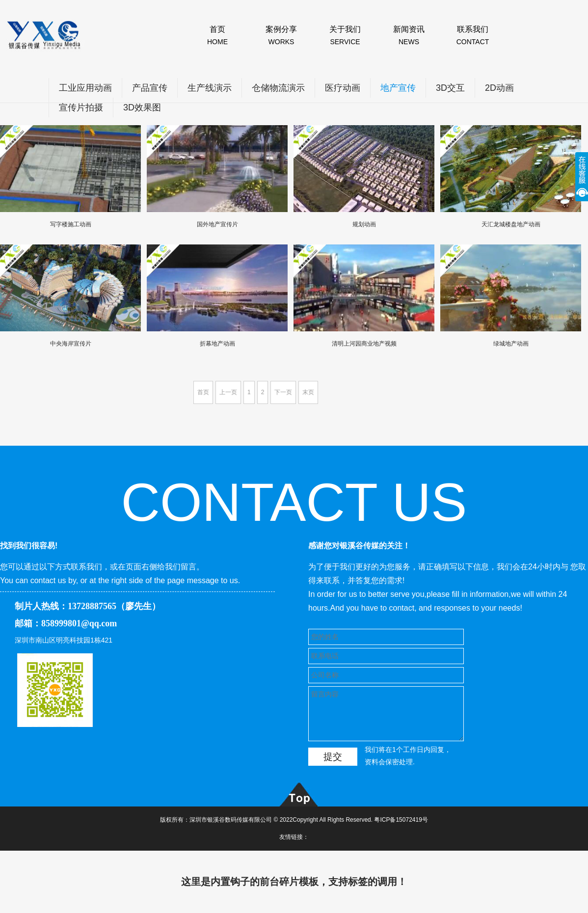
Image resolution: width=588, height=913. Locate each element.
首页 (203, 392)
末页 (308, 392)
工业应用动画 (85, 88)
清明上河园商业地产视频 (364, 344)
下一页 (283, 392)
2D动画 (499, 88)
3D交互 (450, 88)
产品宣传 (150, 88)
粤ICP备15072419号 (401, 820)
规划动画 (364, 224)
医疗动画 (343, 88)
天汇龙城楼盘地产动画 (511, 224)
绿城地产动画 (511, 344)
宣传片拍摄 (81, 107)
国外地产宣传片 (217, 224)
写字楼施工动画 (71, 224)
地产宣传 (398, 88)
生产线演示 (210, 88)
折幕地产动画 (217, 344)
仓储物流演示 (278, 88)
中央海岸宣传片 (71, 344)
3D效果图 (142, 107)
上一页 (228, 392)
